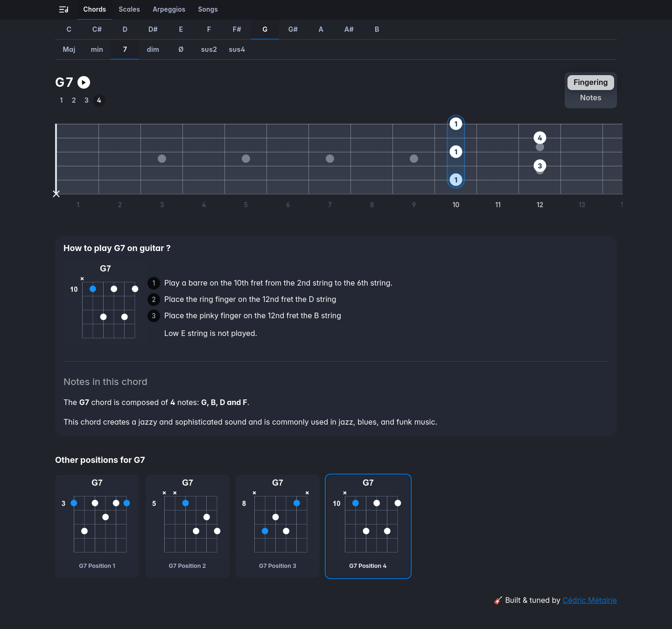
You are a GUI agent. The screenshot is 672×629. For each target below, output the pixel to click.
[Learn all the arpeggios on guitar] (169, 10)
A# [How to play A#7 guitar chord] (349, 29)
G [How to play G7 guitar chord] (265, 29)
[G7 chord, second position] (188, 526)
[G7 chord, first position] (97, 526)
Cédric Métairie (590, 600)
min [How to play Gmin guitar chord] (97, 49)
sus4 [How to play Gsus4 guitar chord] (237, 49)
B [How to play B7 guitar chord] (377, 29)
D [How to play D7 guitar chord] (125, 29)
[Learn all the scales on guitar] (129, 10)
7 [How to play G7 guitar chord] (125, 49)
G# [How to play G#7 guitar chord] (293, 29)
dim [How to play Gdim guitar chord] (153, 49)
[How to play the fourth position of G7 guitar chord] (99, 101)
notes (591, 98)
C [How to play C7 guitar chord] (69, 29)
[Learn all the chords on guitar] (95, 10)
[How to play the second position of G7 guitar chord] (74, 101)
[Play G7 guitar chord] (84, 82)
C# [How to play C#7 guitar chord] (97, 29)
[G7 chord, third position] (278, 526)
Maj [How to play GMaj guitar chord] (69, 49)
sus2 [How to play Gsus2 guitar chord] (209, 49)
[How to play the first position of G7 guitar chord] (61, 101)
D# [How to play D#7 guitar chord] (153, 29)
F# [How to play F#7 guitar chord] (237, 29)
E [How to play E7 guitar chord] (181, 29)
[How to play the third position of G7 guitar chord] (87, 101)
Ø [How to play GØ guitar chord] (181, 49)
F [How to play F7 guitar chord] (209, 29)
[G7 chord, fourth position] (368, 526)
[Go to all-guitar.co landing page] (63, 10)
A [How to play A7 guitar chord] (321, 29)
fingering (591, 82)
